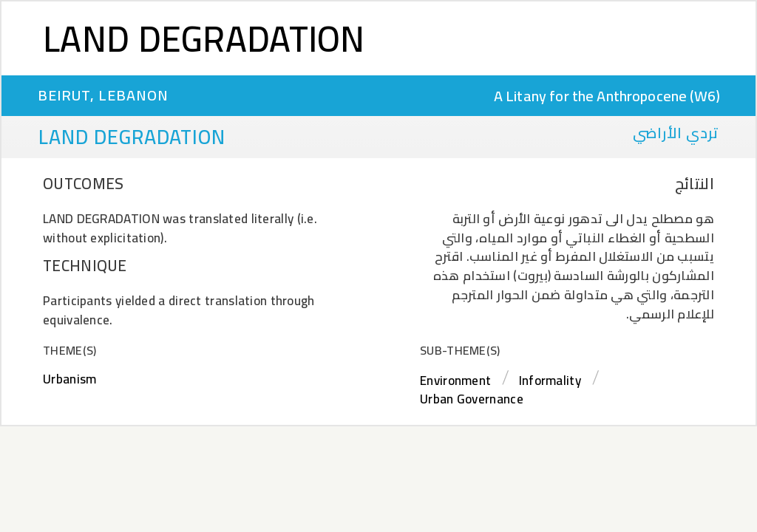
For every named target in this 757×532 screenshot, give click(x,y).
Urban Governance (472, 399)
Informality (550, 381)
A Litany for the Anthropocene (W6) (607, 96)
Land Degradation (204, 38)
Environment (455, 381)
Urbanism (69, 379)
